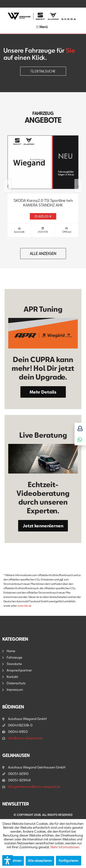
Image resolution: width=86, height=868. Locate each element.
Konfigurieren (69, 861)
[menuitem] (42, 27)
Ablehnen (14, 861)
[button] (8, 860)
